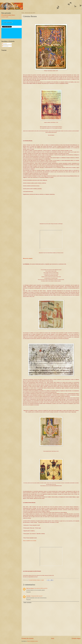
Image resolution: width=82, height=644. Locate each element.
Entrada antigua (76, 638)
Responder (29, 592)
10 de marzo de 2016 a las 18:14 (41, 588)
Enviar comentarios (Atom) (33, 641)
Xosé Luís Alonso (30, 588)
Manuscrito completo (28, 258)
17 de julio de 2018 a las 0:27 (37, 596)
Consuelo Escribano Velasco (9, 15)
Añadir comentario (27, 603)
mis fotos (28, 596)
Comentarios (5, 46)
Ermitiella (10, 6)
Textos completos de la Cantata (30, 541)
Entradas (4, 44)
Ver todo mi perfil (5, 17)
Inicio (53, 638)
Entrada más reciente (27, 638)
